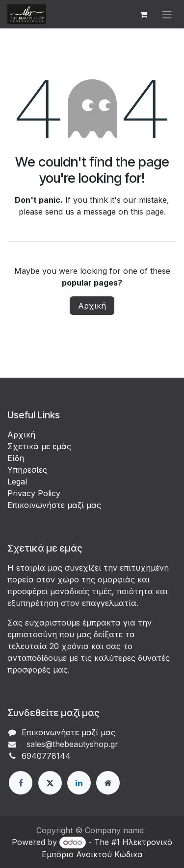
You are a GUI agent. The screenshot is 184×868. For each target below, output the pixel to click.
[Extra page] (108, 783)
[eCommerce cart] (143, 14)
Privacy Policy (34, 493)
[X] (50, 783)
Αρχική (92, 306)
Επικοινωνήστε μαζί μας (54, 505)
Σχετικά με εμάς (39, 446)
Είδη (16, 458)
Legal (17, 482)
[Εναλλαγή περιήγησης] (167, 14)
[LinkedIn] (79, 783)
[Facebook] (21, 783)
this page (147, 212)
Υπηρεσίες (27, 470)
